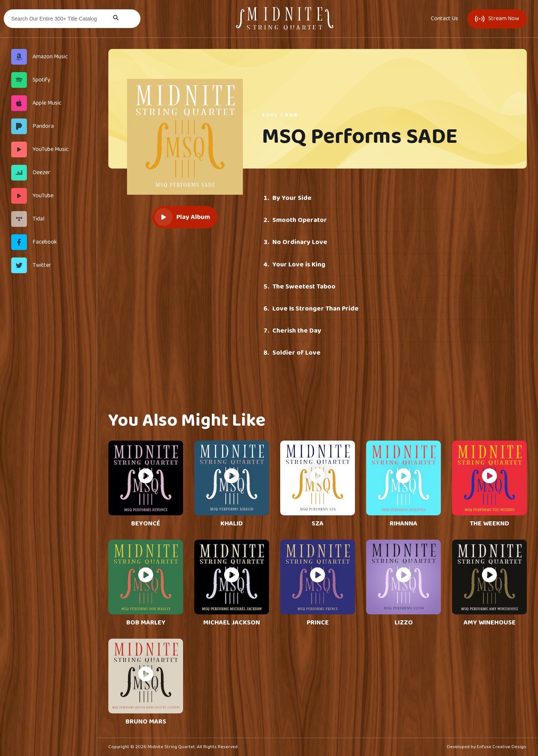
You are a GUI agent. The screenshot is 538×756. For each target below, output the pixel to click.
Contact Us (444, 19)
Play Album (182, 217)
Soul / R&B (280, 115)
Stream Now (497, 18)
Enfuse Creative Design (501, 747)
